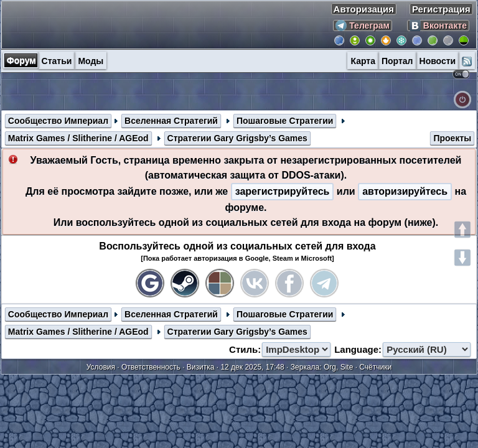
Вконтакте (438, 26)
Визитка (201, 367)
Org (330, 367)
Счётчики (375, 367)
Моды (91, 61)
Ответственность (151, 367)
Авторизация (364, 9)
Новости (438, 61)
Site (347, 367)
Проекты (452, 138)
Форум (21, 60)
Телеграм (363, 26)
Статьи (57, 61)
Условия (101, 367)
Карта (363, 61)
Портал (397, 61)
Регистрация (441, 9)
